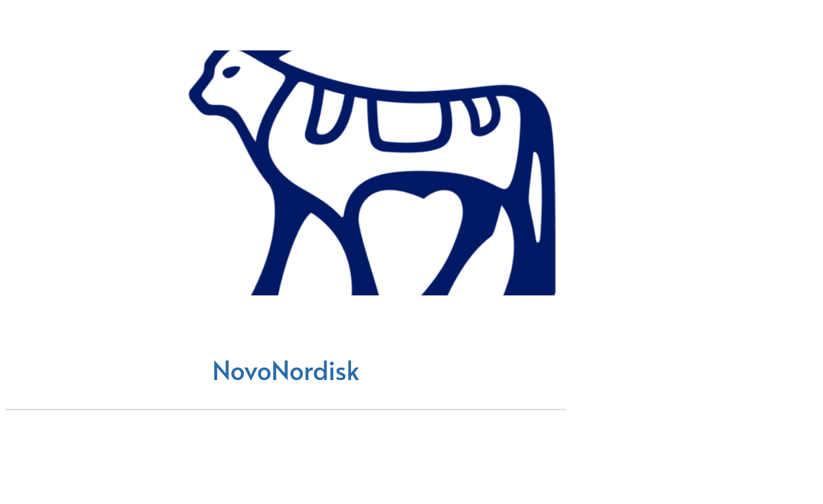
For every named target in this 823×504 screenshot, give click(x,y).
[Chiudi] (28, 28)
